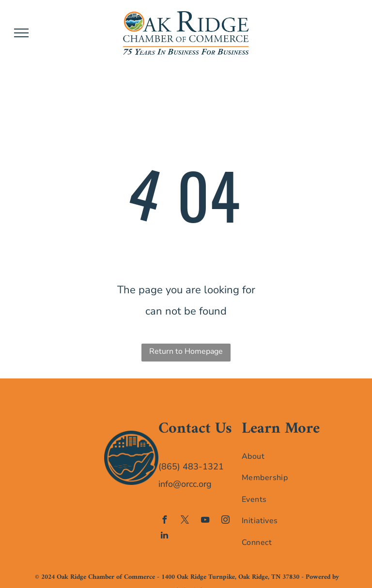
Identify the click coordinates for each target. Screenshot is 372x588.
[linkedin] (165, 536)
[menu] (21, 33)
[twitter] (185, 521)
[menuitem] (281, 456)
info (166, 484)
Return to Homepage (186, 351)
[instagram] (226, 521)
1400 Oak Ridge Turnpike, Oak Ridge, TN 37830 (230, 577)
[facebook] (165, 521)
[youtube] (205, 521)
